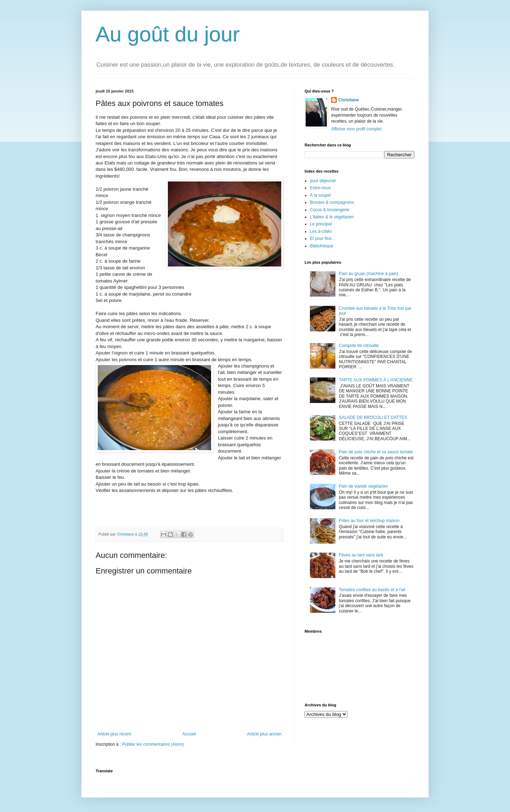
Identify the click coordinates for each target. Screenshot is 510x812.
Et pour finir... (322, 239)
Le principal (321, 224)
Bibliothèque (322, 246)
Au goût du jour (168, 34)
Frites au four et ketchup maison (369, 521)
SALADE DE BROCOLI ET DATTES (373, 418)
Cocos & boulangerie (330, 210)
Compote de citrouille (359, 346)
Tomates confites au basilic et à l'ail (372, 590)
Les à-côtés (321, 231)
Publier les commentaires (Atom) (153, 744)
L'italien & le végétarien (332, 217)
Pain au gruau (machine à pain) (369, 274)
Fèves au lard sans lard (361, 555)
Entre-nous (320, 188)
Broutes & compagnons (332, 202)
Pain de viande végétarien (364, 486)
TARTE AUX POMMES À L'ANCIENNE (376, 380)
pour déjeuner (323, 181)
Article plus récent (114, 734)
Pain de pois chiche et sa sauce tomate (376, 452)
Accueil (189, 734)
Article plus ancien (264, 734)
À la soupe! (321, 195)
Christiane (349, 100)
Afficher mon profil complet (356, 129)
